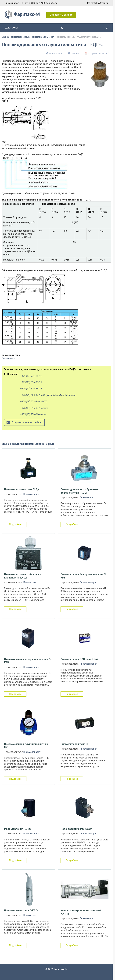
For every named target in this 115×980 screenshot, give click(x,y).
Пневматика (8, 358)
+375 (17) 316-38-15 (31, 382)
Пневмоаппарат (32, 494)
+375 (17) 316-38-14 (31, 389)
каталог (12, 28)
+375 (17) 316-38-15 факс (34, 408)
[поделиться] (54, 53)
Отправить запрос (61, 15)
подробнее (15, 524)
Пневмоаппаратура (21, 37)
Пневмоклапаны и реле (44, 37)
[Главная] (22, 18)
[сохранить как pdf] (97, 53)
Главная (5, 37)
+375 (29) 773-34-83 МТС (34, 402)
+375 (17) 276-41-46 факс (34, 414)
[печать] (74, 53)
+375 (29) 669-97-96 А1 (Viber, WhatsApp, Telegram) (48, 395)
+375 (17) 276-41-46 (31, 376)
